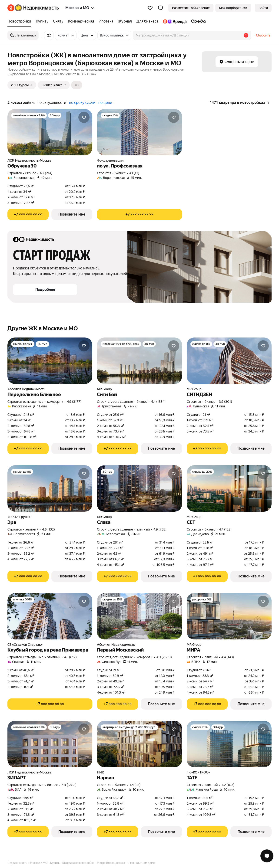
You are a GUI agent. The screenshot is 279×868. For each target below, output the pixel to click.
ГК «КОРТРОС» (198, 772)
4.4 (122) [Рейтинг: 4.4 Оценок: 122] (225, 529)
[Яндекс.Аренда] (175, 21)
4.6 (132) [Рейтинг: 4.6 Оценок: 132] (48, 529)
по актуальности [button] (52, 103)
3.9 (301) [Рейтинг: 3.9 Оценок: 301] (226, 402)
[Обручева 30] (50, 132)
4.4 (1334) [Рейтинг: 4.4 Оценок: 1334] (158, 402)
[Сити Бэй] (139, 361)
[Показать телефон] (28, 214)
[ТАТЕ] (229, 744)
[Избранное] (150, 8)
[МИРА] (229, 616)
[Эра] (50, 488)
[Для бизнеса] (147, 21)
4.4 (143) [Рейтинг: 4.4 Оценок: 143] (228, 657)
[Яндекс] (11, 8)
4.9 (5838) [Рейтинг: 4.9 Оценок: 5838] (69, 785)
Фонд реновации (110, 160)
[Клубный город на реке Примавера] (50, 616)
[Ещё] (77, 85)
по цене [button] (105, 103)
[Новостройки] (20, 21)
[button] (160, 8)
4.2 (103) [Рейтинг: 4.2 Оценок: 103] (228, 785)
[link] (263, 8)
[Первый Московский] (139, 616)
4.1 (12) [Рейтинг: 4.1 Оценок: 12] (134, 173)
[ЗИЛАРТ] (50, 744)
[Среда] (197, 21)
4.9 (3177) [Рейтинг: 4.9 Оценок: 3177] (74, 402)
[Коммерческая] (81, 21)
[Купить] (42, 21)
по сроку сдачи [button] (82, 103)
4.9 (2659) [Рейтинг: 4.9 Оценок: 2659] (164, 657)
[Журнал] (125, 21)
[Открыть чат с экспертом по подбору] (267, 856)
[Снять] (58, 21)
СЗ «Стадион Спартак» (25, 645)
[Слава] (139, 488)
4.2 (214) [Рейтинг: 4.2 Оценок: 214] (46, 173)
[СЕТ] (229, 488)
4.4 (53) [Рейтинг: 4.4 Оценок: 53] (135, 785)
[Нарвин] (139, 744)
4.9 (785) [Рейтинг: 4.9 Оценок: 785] (160, 529)
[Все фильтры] (49, 35)
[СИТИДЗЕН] (229, 361)
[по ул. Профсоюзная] (139, 132)
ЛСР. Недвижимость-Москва (30, 160)
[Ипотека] (106, 21)
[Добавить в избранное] (84, 117)
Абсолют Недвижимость (26, 389)
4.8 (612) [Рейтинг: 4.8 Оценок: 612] (70, 657)
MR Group (104, 389)
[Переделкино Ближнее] (50, 361)
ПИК (100, 772)
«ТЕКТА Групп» (19, 517)
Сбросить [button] (263, 35)
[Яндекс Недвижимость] (37, 8)
